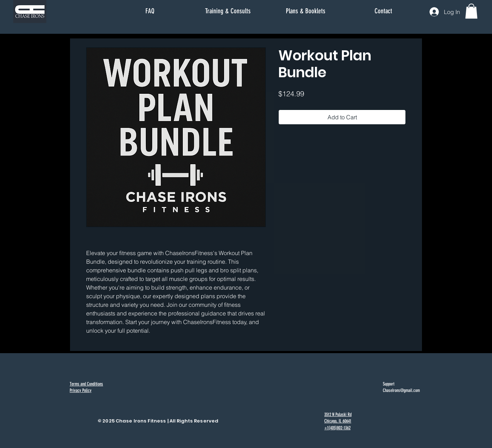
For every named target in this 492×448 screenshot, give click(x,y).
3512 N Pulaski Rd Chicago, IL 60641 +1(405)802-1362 (338, 421)
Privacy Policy (81, 390)
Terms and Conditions (86, 384)
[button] (471, 11)
